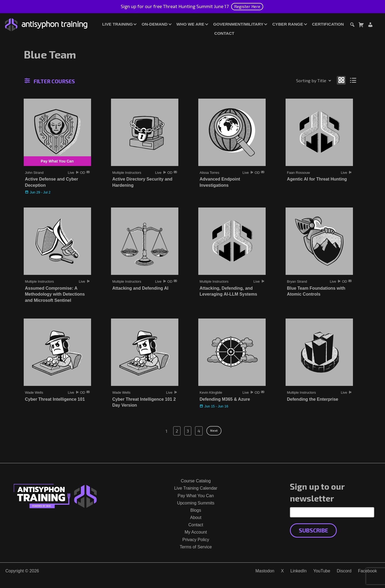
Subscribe (313, 530)
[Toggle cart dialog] (361, 25)
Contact (224, 33)
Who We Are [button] (190, 24)
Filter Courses (50, 81)
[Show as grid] (341, 80)
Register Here (247, 6)
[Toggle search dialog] (352, 25)
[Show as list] (353, 80)
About (196, 518)
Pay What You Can (196, 496)
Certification (328, 24)
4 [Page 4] (199, 431)
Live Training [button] (117, 24)
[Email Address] (332, 512)
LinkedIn (299, 571)
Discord (344, 571)
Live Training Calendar (196, 488)
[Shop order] (302, 81)
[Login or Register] (370, 25)
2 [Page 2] (177, 431)
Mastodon (265, 571)
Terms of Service (196, 547)
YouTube (322, 571)
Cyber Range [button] (288, 24)
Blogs (196, 510)
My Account (196, 532)
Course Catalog (196, 481)
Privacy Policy (196, 540)
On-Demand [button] (155, 24)
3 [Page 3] (188, 431)
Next (214, 430)
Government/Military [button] (238, 24)
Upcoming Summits (196, 503)
